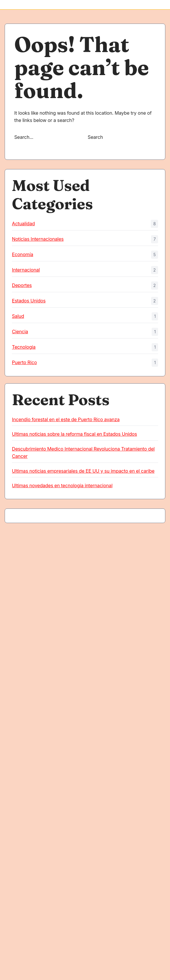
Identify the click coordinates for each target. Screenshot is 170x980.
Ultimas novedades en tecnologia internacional (62, 485)
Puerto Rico (24, 362)
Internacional (26, 270)
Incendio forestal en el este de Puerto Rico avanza (66, 419)
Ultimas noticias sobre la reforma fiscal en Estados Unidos (75, 434)
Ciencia (20, 332)
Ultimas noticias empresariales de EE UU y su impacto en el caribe (83, 471)
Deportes (22, 285)
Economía (23, 254)
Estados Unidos (29, 301)
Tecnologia (24, 347)
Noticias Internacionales (38, 239)
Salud (18, 316)
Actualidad (23, 224)
